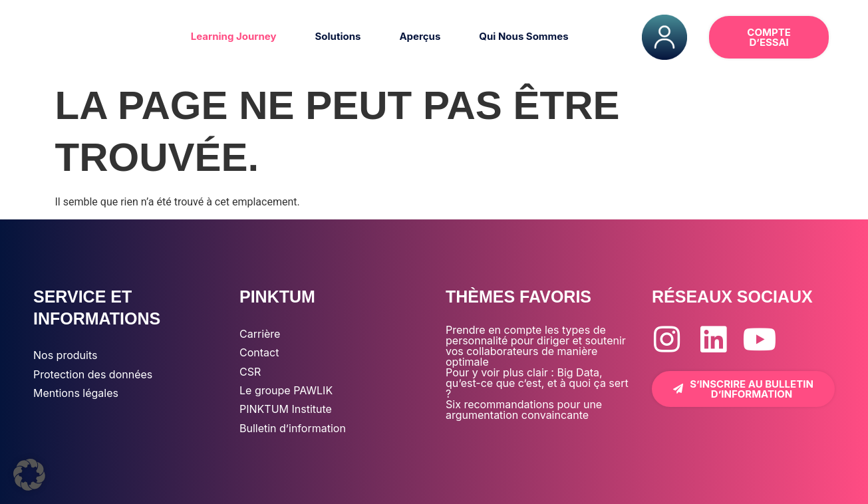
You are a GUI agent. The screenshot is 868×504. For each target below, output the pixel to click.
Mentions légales (76, 393)
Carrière (260, 334)
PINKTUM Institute (286, 409)
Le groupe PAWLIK (286, 390)
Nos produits (65, 355)
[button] (29, 475)
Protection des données (93, 374)
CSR (250, 372)
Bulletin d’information (293, 428)
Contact (259, 352)
